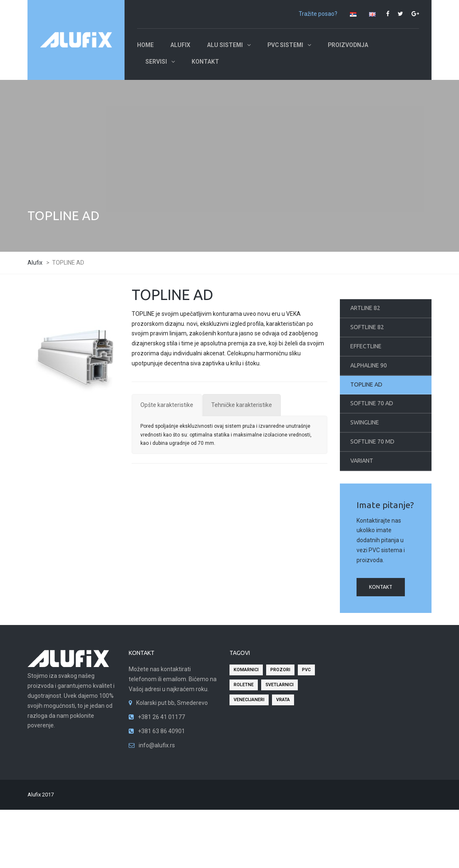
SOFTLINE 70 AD (372, 403)
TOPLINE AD (366, 384)
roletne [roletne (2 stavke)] (244, 685)
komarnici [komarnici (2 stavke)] (246, 670)
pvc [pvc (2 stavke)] (306, 670)
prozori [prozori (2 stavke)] (280, 670)
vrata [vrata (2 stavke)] (283, 700)
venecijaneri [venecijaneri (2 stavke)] (249, 700)
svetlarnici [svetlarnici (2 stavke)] (279, 685)
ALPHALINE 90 (369, 365)
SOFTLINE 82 (367, 327)
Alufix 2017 (41, 795)
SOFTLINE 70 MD (372, 441)
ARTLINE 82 (365, 308)
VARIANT (362, 461)
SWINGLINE (365, 422)
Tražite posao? (318, 14)
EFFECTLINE (366, 346)
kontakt (381, 587)
